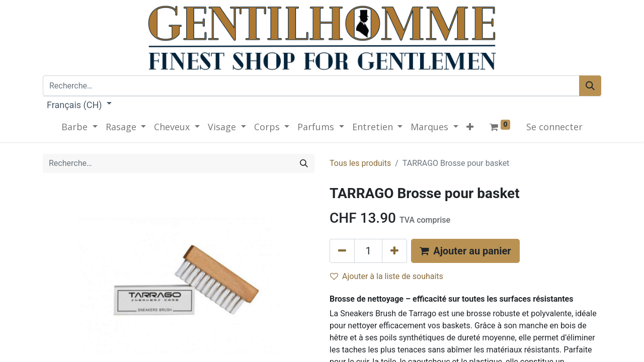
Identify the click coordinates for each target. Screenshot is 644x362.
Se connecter (554, 127)
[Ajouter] (394, 251)
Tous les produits (360, 163)
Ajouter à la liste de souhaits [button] (387, 276)
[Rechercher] (590, 86)
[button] (470, 127)
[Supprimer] (342, 251)
